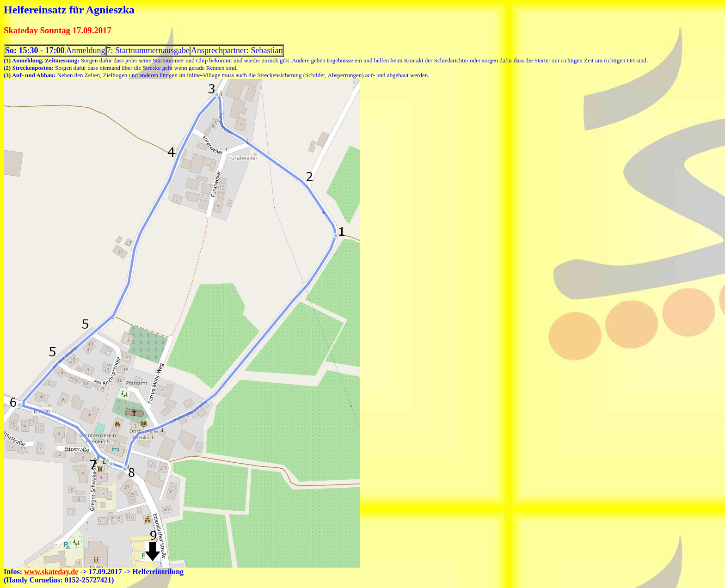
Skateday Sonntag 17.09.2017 (58, 30)
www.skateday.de (51, 572)
